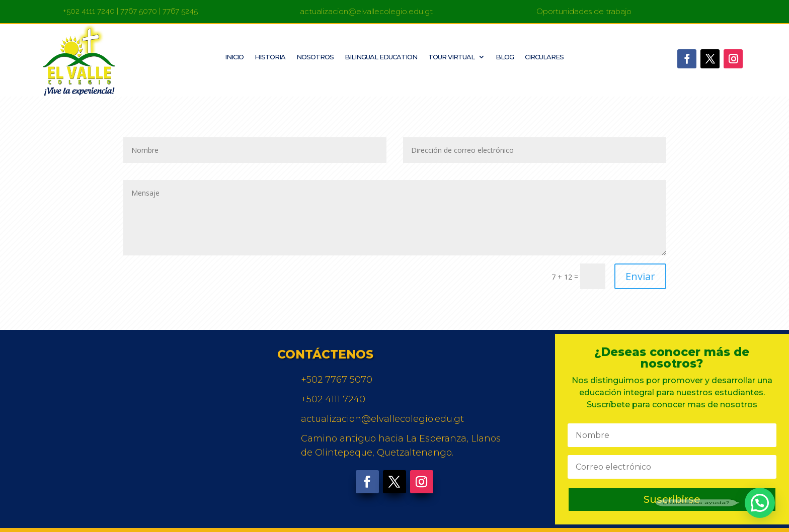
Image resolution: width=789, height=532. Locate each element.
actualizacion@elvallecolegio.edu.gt (366, 11)
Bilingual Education (381, 57)
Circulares (544, 57)
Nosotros (315, 57)
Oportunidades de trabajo (584, 11)
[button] (760, 503)
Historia (270, 57)
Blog (505, 57)
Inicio (234, 57)
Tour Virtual (451, 57)
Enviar (640, 276)
